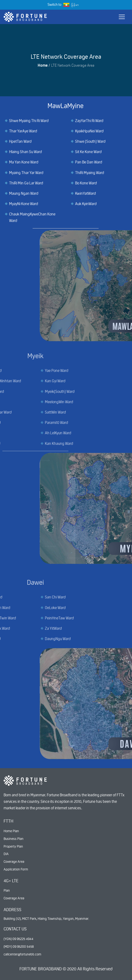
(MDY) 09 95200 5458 (19, 947)
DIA (6, 854)
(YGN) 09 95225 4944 (18, 939)
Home (43, 65)
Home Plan (11, 831)
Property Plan (13, 846)
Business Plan (14, 839)
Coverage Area (14, 862)
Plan (7, 890)
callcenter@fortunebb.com (22, 954)
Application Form (16, 869)
